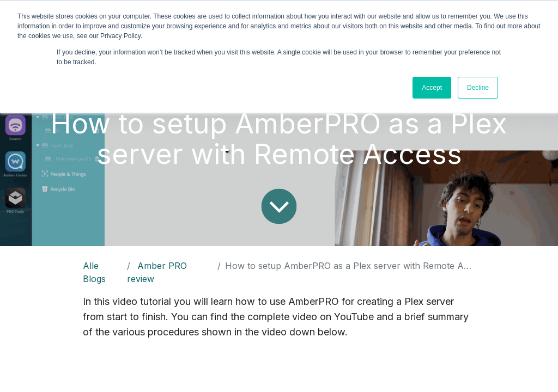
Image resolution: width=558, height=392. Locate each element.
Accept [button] (432, 88)
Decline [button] (478, 88)
